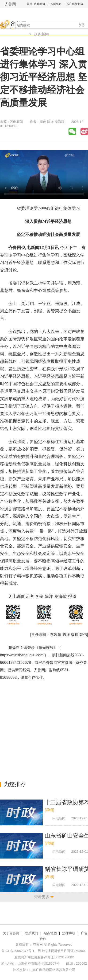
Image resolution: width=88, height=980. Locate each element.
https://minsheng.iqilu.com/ (22, 655)
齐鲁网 (10, 4)
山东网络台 (55, 4)
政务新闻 (41, 34)
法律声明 (69, 933)
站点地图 (50, 933)
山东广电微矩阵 (73, 4)
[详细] (49, 810)
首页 (30, 4)
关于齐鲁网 (11, 933)
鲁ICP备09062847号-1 (18, 951)
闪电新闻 (40, 4)
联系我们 (31, 933)
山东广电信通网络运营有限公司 (52, 970)
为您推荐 (15, 784)
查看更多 (42, 897)
